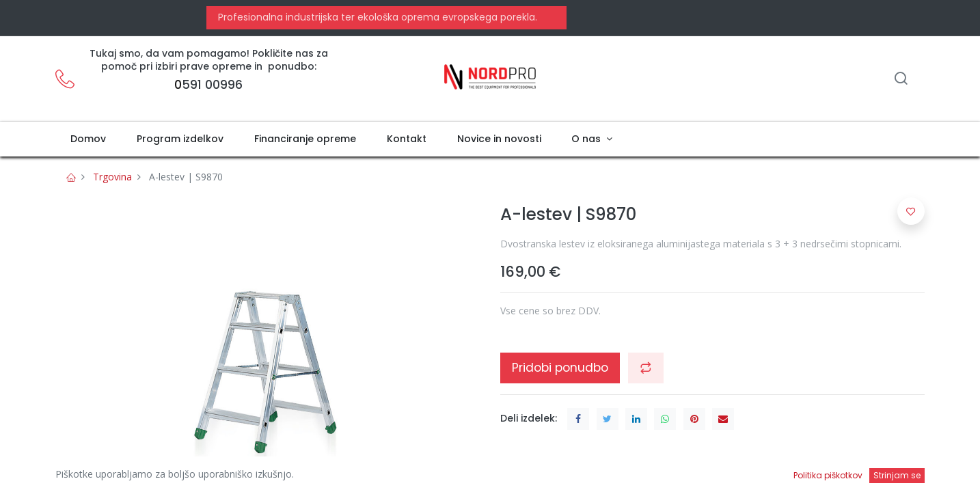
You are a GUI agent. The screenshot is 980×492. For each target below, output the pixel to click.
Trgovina (112, 177)
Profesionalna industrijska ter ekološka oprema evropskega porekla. (376, 17)
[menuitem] (89, 139)
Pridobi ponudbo (560, 368)
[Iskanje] (901, 80)
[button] (646, 368)
